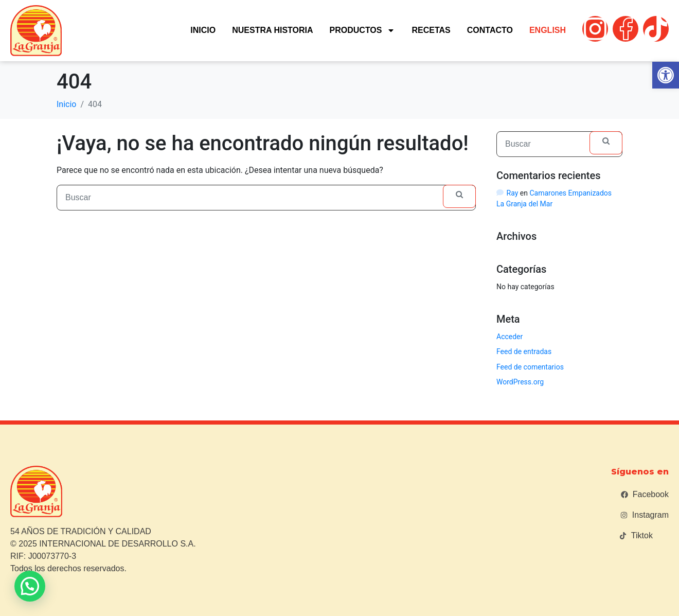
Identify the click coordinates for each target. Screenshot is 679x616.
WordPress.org (520, 382)
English (548, 30)
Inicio (203, 30)
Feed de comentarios (530, 367)
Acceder (510, 337)
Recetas (431, 30)
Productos (363, 30)
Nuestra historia (272, 30)
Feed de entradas (524, 351)
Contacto (490, 30)
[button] (666, 75)
